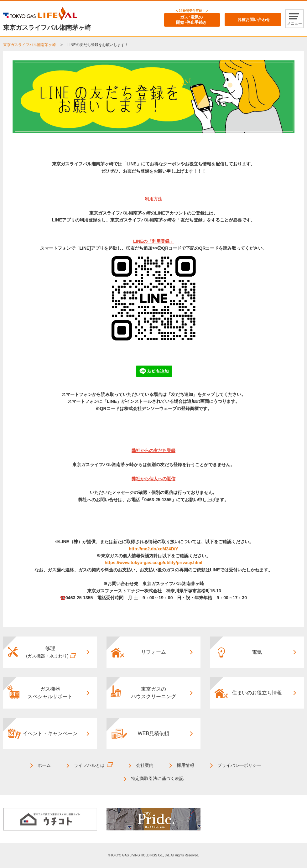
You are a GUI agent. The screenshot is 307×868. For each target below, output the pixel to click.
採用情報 (185, 765)
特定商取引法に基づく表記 (157, 778)
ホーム (44, 765)
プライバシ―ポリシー (239, 765)
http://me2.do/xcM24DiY (153, 549)
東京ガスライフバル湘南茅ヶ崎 (29, 45)
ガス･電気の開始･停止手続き (191, 20)
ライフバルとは (89, 765)
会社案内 (145, 765)
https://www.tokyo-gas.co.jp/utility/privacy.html (153, 563)
